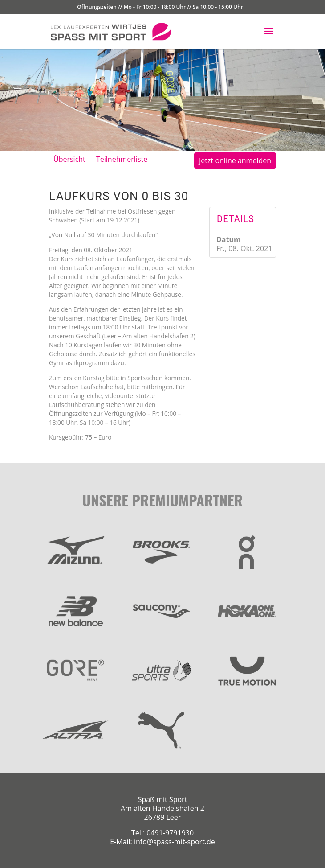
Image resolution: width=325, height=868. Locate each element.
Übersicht (69, 159)
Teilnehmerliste (122, 159)
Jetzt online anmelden (235, 160)
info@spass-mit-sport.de (175, 842)
